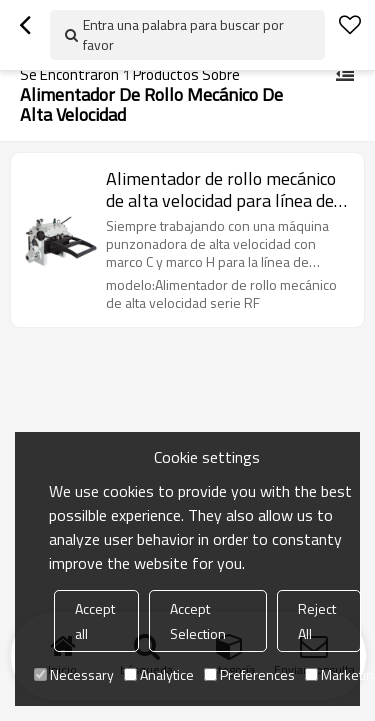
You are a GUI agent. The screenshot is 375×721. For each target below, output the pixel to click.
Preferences (249, 674)
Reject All (317, 621)
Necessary (74, 674)
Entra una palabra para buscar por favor (183, 34)
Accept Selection (198, 621)
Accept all (95, 621)
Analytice (159, 674)
